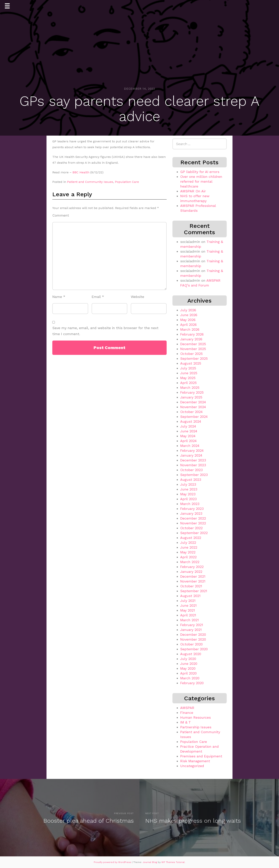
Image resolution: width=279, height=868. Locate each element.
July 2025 (188, 368)
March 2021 (189, 620)
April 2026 (188, 325)
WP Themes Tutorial (173, 862)
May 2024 (188, 436)
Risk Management (195, 761)
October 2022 (191, 528)
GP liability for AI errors (200, 172)
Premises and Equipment (201, 756)
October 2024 (191, 412)
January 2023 (191, 513)
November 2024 (193, 407)
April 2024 (188, 441)
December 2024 (193, 402)
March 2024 (190, 446)
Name (59, 297)
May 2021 (188, 610)
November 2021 (193, 581)
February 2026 (192, 334)
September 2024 (194, 417)
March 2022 (190, 562)
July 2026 (188, 310)
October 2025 (191, 354)
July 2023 (188, 484)
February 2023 (192, 509)
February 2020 (192, 683)
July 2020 (188, 659)
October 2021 (191, 586)
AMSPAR (187, 708)
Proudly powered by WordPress (113, 862)
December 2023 (193, 460)
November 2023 (193, 465)
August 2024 (191, 421)
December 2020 (193, 634)
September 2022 (194, 533)
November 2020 (193, 639)
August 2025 (191, 363)
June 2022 (189, 547)
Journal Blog (150, 862)
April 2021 (188, 615)
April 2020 (188, 673)
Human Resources (195, 717)
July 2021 (188, 601)
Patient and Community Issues (90, 182)
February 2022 (192, 567)
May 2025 (188, 378)
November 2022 (193, 523)
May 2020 (188, 668)
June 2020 (189, 664)
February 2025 (192, 392)
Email (98, 297)
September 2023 (194, 475)
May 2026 (188, 320)
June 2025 (189, 373)
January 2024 (191, 455)
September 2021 (194, 591)
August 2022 (191, 538)
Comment (61, 215)
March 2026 (190, 329)
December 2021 (193, 576)
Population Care (127, 182)
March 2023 (190, 504)
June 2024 (189, 431)
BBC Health (81, 172)
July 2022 (188, 542)
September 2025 (194, 358)
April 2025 (188, 383)
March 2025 (190, 388)
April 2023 (188, 499)
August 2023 (191, 480)
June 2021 (188, 605)
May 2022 (188, 552)
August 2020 (191, 654)
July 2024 (188, 426)
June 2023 (189, 489)
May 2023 (188, 494)
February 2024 (192, 450)
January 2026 (191, 339)
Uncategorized (192, 766)
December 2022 (193, 518)
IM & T (186, 722)
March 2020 (190, 678)
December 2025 (193, 344)
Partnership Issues (196, 727)
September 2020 (194, 649)
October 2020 (191, 644)
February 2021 (192, 625)
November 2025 (193, 349)
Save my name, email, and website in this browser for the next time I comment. (105, 331)
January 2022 (191, 572)
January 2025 (191, 397)
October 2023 (191, 470)
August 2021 (190, 596)
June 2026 (189, 315)
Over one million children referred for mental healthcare (201, 181)
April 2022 (188, 557)
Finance (187, 713)
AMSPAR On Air (193, 191)
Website (137, 297)
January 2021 (191, 630)
